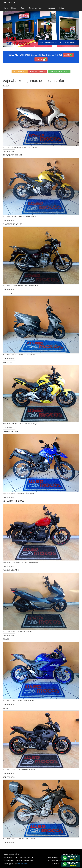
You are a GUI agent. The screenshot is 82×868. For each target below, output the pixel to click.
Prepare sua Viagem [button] (37, 8)
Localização (51, 8)
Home (6, 8)
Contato (61, 8)
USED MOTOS (9, 3)
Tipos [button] (23, 8)
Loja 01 (68, 55)
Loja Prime (41, 59)
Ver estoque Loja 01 (20, 71)
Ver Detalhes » (9, 151)
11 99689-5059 (22, 864)
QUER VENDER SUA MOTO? (59, 71)
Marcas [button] (15, 8)
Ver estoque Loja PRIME (38, 71)
